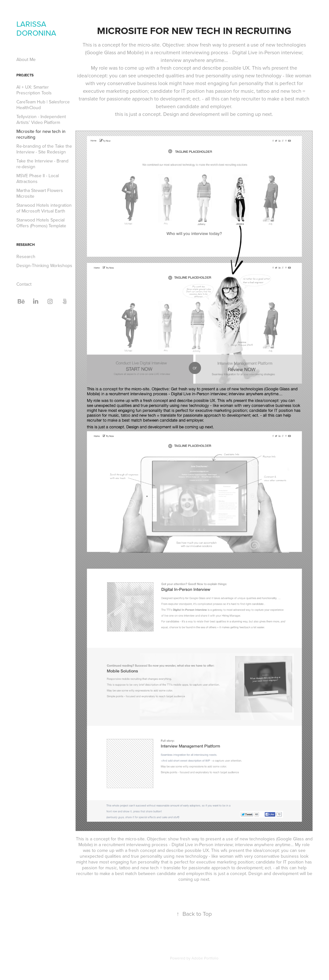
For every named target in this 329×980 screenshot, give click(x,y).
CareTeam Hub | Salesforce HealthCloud (43, 105)
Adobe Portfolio (205, 958)
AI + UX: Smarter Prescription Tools (34, 90)
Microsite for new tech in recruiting (41, 134)
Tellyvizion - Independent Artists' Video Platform (41, 119)
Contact (24, 284)
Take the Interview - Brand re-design (42, 164)
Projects (25, 75)
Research (26, 245)
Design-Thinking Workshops (44, 265)
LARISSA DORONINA (36, 28)
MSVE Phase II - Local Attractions (38, 178)
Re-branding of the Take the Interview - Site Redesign (44, 149)
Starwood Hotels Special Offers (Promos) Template (41, 223)
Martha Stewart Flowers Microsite (40, 193)
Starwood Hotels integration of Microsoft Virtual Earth (44, 208)
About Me (26, 59)
